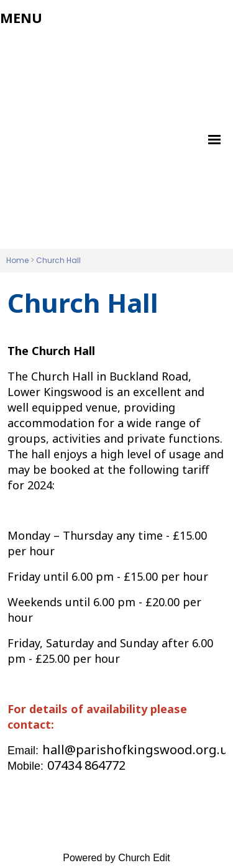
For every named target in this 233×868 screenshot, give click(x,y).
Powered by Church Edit (116, 858)
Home (17, 260)
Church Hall (58, 260)
